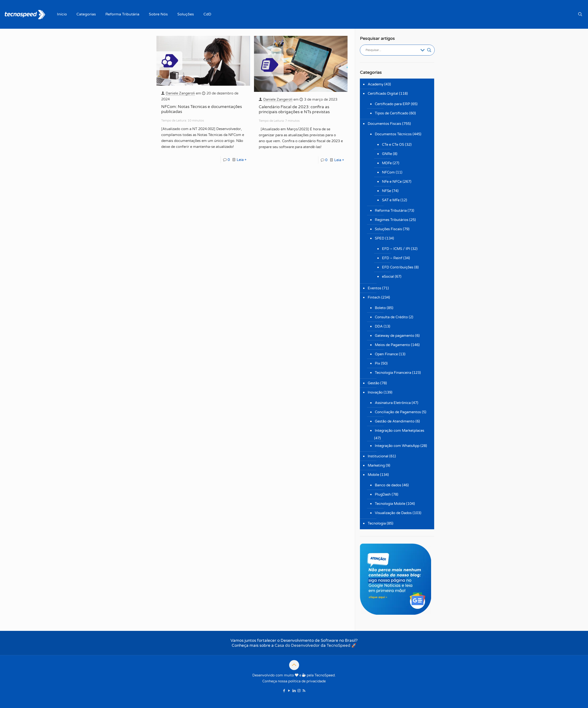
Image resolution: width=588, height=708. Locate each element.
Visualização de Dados (393, 513)
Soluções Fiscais (388, 229)
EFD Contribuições (398, 267)
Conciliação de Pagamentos (398, 412)
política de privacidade (307, 681)
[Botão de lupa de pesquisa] (429, 50)
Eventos (374, 288)
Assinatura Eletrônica (393, 403)
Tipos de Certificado (392, 113)
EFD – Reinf (392, 258)
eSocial (388, 277)
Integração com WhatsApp (397, 446)
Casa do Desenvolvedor (297, 645)
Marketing (376, 465)
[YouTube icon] (289, 691)
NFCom (388, 172)
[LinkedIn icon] (294, 691)
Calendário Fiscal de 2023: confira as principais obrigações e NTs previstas (294, 109)
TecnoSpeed (339, 645)
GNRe (387, 154)
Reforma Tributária (391, 211)
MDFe (387, 163)
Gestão (374, 383)
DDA (379, 326)
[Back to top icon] (294, 665)
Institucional (378, 456)
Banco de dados (388, 485)
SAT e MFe (391, 200)
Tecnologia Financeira (393, 373)
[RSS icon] (304, 691)
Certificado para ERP (392, 104)
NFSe (386, 191)
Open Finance (386, 354)
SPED (380, 238)
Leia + (242, 160)
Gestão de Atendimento (395, 421)
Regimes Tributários (392, 220)
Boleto (380, 308)
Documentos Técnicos (393, 134)
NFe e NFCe (392, 182)
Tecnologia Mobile (390, 504)
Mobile (373, 475)
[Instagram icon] (299, 691)
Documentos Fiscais (384, 124)
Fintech (374, 297)
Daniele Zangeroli (180, 93)
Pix (377, 363)
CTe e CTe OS (393, 145)
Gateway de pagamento (395, 336)
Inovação (375, 392)
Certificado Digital (383, 94)
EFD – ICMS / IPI (396, 249)
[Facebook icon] (284, 691)
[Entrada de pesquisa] (392, 50)
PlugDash (383, 494)
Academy (376, 84)
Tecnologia (377, 523)
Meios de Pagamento (392, 345)
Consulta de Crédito (391, 317)
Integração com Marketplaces (400, 431)
